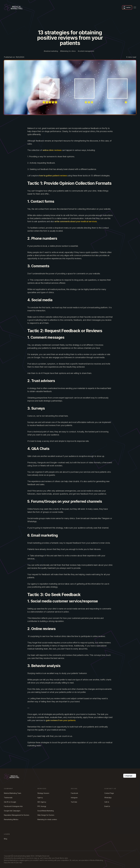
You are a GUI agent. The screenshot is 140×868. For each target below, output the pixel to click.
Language (130, 776)
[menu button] (135, 7)
